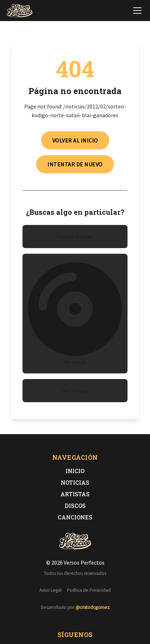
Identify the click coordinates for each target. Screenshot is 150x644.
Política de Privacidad (89, 590)
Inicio (75, 471)
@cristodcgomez (93, 607)
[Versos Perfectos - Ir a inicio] (20, 11)
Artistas (75, 494)
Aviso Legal (50, 590)
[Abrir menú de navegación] (137, 11)
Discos (75, 506)
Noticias (75, 482)
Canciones (75, 517)
